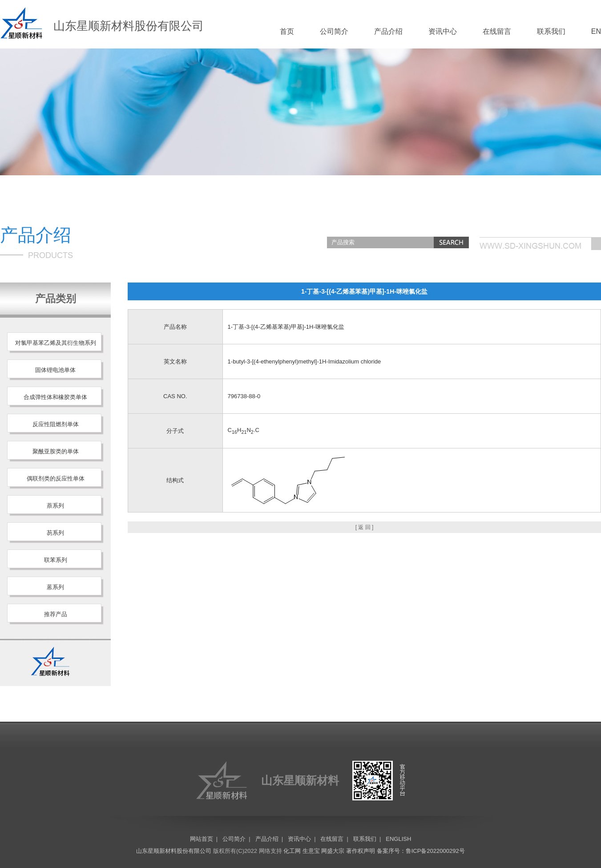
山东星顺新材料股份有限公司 (174, 851)
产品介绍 (388, 31)
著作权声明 (361, 851)
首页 (287, 31)
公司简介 (334, 31)
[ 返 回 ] (365, 527)
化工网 (292, 851)
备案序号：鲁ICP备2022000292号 (421, 851)
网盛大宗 (333, 851)
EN (596, 31)
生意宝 (311, 851)
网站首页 (202, 839)
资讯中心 (443, 31)
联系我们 (551, 31)
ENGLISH (398, 839)
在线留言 (497, 31)
